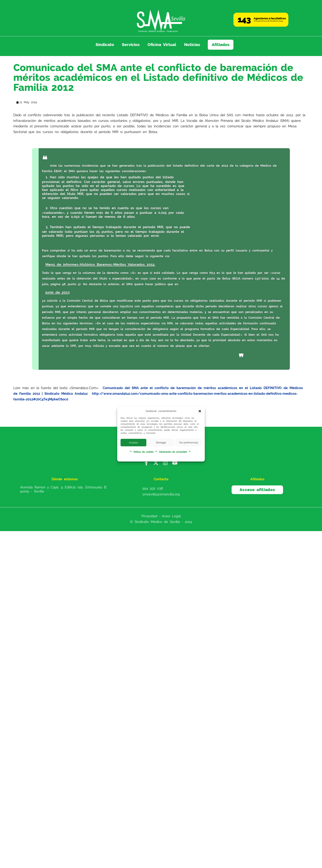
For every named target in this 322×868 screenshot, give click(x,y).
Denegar (161, 443)
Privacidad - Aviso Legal (161, 516)
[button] (200, 411)
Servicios (131, 45)
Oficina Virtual (162, 45)
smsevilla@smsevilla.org (161, 494)
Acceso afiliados (257, 490)
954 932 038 (153, 488)
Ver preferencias (189, 443)
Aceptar (134, 443)
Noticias (192, 45)
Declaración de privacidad (173, 452)
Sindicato (105, 45)
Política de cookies (144, 452)
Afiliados (221, 45)
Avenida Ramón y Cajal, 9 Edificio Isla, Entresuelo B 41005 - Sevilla (63, 489)
